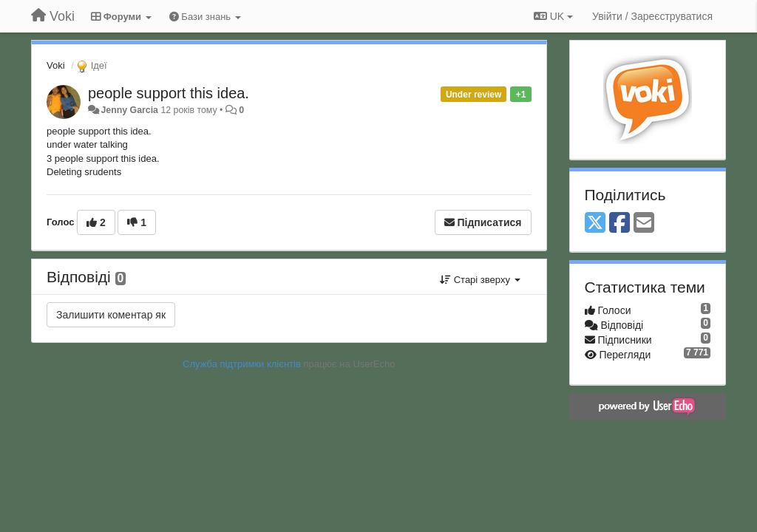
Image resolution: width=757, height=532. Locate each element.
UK (553, 16)
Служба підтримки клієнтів (242, 364)
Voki (56, 65)
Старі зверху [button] (480, 280)
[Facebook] (619, 224)
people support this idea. (169, 93)
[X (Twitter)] (595, 224)
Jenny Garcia (129, 110)
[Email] (644, 224)
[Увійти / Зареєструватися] (652, 16)
